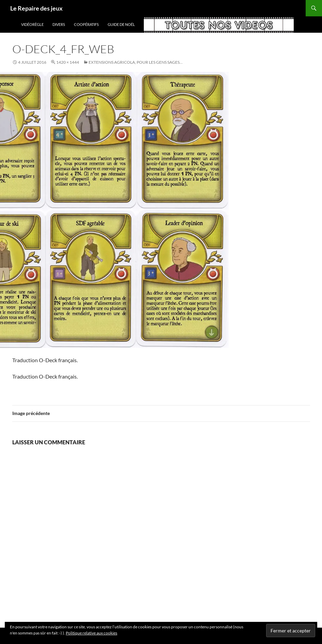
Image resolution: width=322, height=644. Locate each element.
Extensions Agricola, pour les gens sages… (136, 62)
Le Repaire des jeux (36, 8)
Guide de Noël (121, 24)
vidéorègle (32, 24)
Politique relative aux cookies (91, 633)
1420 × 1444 (68, 62)
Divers (59, 24)
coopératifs (86, 24)
